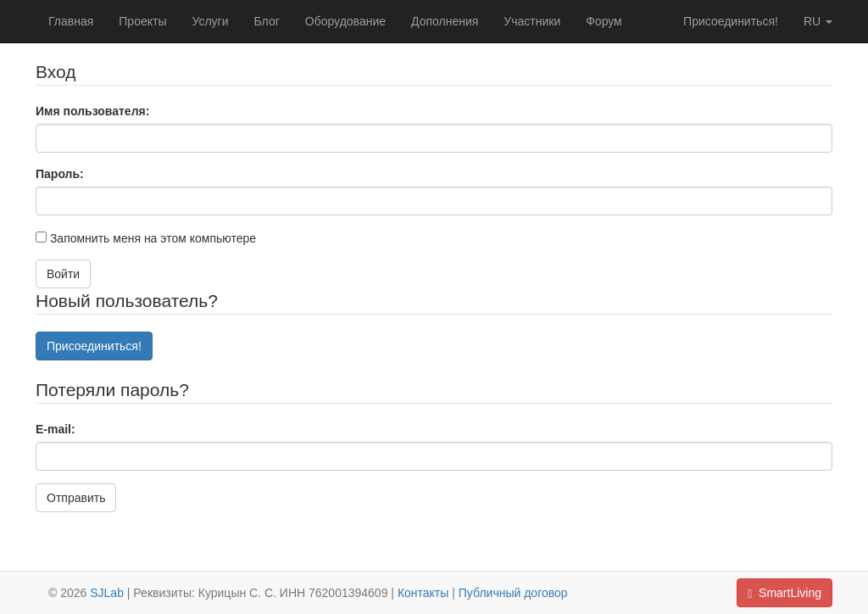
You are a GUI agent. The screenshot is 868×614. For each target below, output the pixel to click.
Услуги (210, 21)
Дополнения (445, 21)
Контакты (423, 593)
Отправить (76, 498)
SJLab (107, 593)
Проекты (142, 21)
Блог (267, 21)
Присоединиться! (731, 21)
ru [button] (818, 21)
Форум (604, 21)
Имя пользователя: (92, 111)
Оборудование (345, 21)
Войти (63, 274)
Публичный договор (513, 593)
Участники (532, 21)
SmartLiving (785, 593)
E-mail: (56, 429)
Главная (71, 21)
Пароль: (60, 174)
